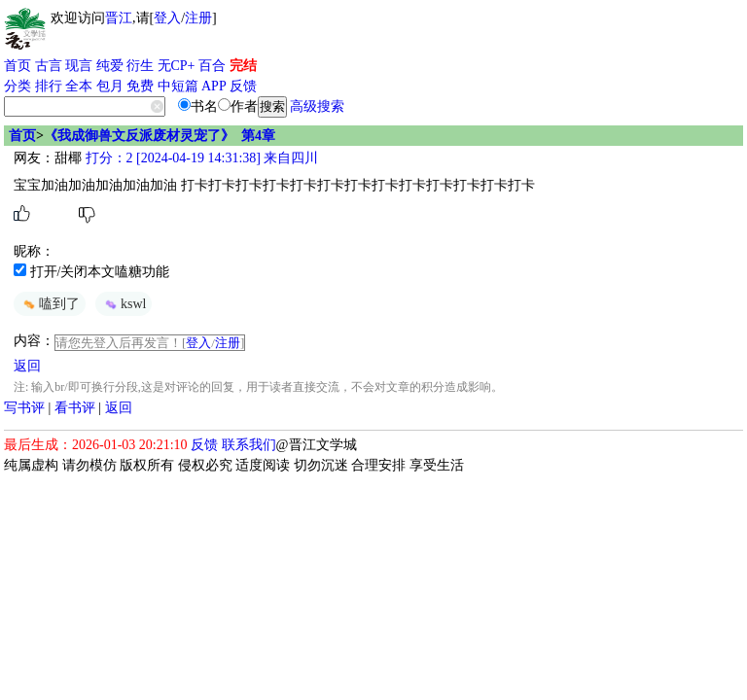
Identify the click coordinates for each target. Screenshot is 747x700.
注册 (198, 18)
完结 (243, 66)
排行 (49, 86)
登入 (167, 18)
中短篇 (178, 86)
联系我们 (249, 445)
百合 (212, 66)
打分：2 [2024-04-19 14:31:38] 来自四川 (200, 158)
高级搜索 (317, 106)
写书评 (24, 408)
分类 (18, 86)
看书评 (75, 408)
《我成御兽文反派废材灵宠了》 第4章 (160, 136)
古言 (49, 66)
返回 (27, 366)
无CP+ (177, 66)
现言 (79, 66)
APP (214, 86)
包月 (110, 86)
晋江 (119, 18)
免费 (140, 86)
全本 (79, 86)
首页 (18, 66)
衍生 (140, 66)
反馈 (243, 86)
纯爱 (110, 66)
